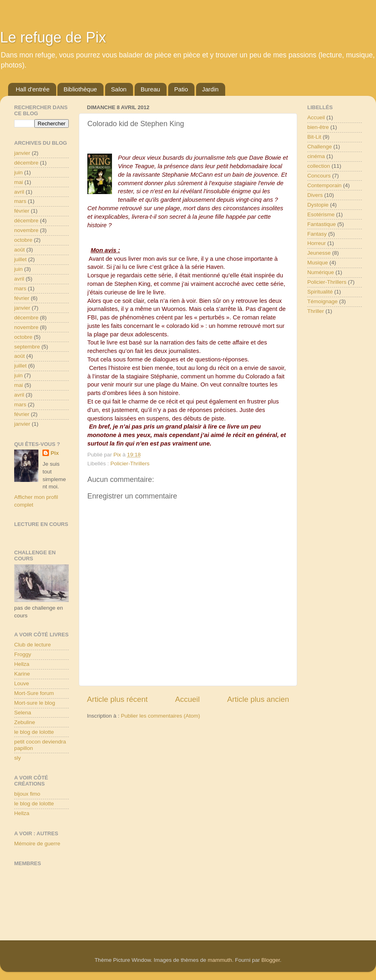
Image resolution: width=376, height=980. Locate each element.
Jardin (210, 89)
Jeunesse (319, 253)
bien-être (318, 127)
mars (20, 201)
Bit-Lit (314, 137)
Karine (22, 674)
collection (319, 166)
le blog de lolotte (34, 732)
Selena (23, 713)
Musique (318, 263)
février (22, 211)
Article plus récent (117, 699)
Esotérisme (321, 214)
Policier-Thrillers (130, 464)
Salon (119, 89)
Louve (22, 683)
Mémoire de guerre (37, 844)
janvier (22, 153)
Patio (181, 89)
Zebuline (25, 722)
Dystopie (318, 205)
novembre (26, 230)
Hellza (22, 664)
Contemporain (324, 185)
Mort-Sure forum (34, 693)
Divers (315, 195)
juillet (20, 259)
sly (18, 758)
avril (19, 192)
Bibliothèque (80, 89)
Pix (55, 453)
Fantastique (322, 224)
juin (18, 172)
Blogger (271, 960)
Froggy (23, 654)
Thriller (316, 311)
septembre (27, 347)
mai (19, 182)
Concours (319, 176)
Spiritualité (320, 292)
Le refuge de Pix (53, 37)
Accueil (187, 699)
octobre (23, 240)
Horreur (317, 243)
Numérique (321, 272)
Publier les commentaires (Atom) (161, 716)
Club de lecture (33, 645)
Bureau (150, 89)
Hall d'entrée (33, 89)
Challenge (320, 147)
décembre (26, 163)
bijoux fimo (27, 794)
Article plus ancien (258, 699)
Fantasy (317, 234)
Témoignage (322, 301)
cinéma (316, 156)
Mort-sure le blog (35, 703)
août (19, 250)
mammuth (220, 960)
